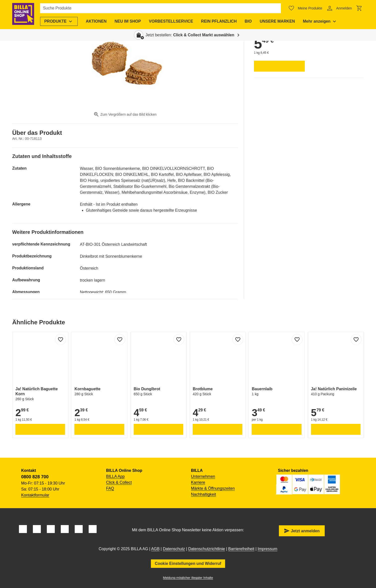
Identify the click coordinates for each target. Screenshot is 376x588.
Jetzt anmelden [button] (302, 531)
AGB (155, 549)
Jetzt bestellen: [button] (190, 35)
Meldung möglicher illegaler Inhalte (188, 578)
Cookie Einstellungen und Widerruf (188, 563)
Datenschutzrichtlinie (207, 549)
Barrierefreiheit (241, 549)
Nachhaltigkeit (204, 494)
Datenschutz (174, 549)
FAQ (110, 488)
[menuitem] (60, 21)
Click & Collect (119, 482)
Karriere (198, 482)
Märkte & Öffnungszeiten (213, 488)
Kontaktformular (35, 495)
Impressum (268, 549)
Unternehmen (203, 476)
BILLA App (115, 476)
